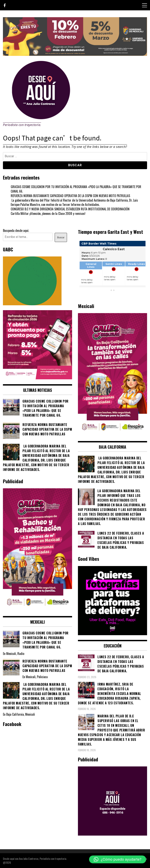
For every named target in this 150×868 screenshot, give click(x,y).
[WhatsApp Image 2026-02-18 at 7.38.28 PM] (112, 435)
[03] (112, 834)
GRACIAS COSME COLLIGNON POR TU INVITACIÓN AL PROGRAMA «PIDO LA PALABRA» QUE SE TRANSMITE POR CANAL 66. (76, 189)
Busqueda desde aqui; (16, 230)
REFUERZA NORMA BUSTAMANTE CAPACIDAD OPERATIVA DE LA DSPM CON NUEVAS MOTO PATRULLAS (70, 196)
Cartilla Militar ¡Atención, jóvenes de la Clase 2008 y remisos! (48, 213)
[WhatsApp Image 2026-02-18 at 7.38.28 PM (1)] (37, 610)
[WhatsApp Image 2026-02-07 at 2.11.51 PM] (75, 54)
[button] (118, 859)
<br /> (112, 268)
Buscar (61, 238)
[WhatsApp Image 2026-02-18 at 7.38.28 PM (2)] (37, 378)
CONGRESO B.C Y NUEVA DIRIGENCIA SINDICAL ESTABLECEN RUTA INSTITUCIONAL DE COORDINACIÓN (70, 209)
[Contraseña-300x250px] (32, 304)
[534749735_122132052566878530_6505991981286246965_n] (112, 634)
